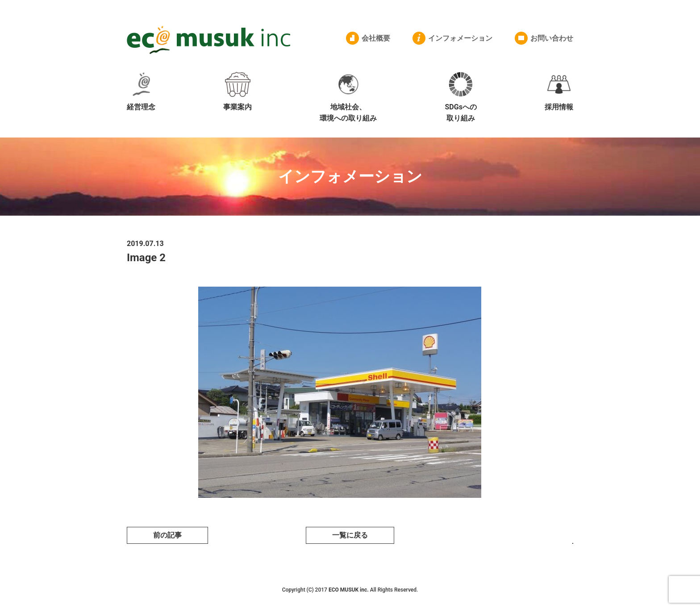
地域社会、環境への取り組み (348, 97)
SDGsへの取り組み (460, 97)
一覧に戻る (350, 535)
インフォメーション (460, 38)
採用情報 (559, 92)
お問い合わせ (552, 38)
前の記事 (167, 535)
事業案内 (237, 92)
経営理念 (141, 92)
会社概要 (376, 38)
